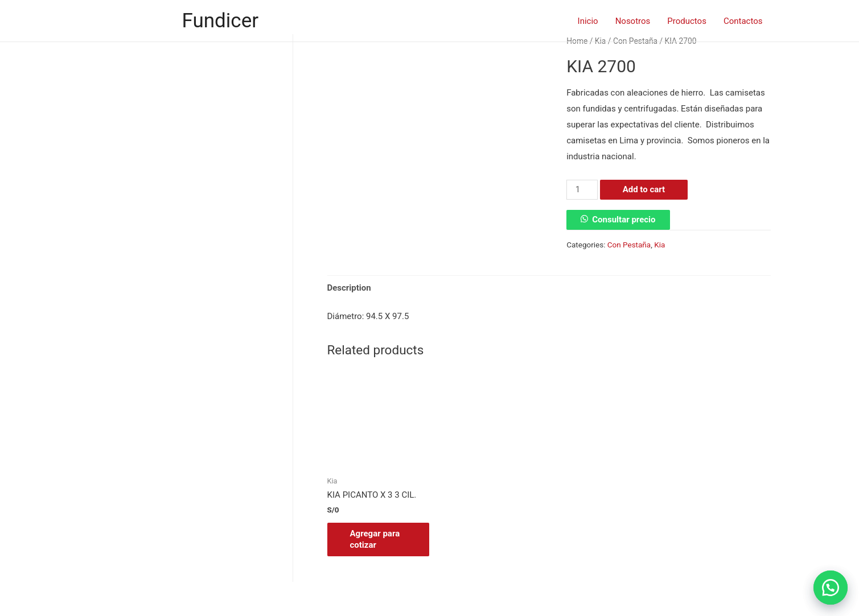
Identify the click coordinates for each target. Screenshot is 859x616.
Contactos (743, 21)
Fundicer (221, 21)
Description (349, 288)
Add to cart (644, 189)
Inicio (588, 21)
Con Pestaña (629, 245)
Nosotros (633, 21)
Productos (687, 21)
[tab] (349, 288)
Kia (659, 245)
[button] (831, 588)
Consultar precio (624, 220)
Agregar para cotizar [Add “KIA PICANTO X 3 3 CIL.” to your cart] (375, 539)
